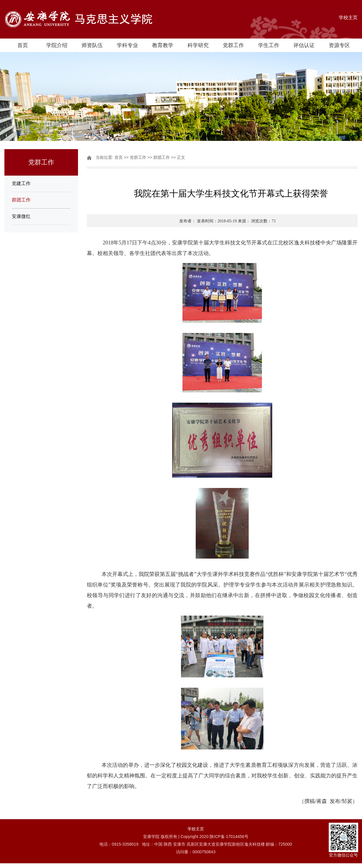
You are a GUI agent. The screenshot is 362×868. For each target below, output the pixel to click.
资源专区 (339, 45)
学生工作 (269, 45)
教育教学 (163, 45)
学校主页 (348, 18)
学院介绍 (57, 45)
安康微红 (21, 216)
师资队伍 (92, 45)
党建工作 (21, 183)
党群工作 (233, 45)
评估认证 (304, 45)
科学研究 (198, 45)
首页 (23, 45)
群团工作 (21, 200)
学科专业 (127, 45)
